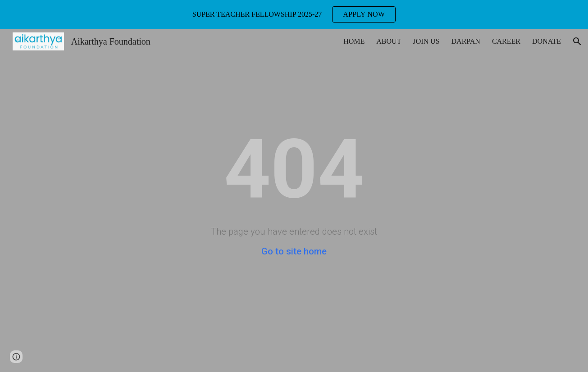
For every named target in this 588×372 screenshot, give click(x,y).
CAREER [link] (506, 41)
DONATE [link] (547, 41)
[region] (294, 14)
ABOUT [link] (389, 41)
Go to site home (294, 251)
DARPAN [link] (466, 41)
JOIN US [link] (426, 41)
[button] (577, 41)
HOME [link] (354, 41)
